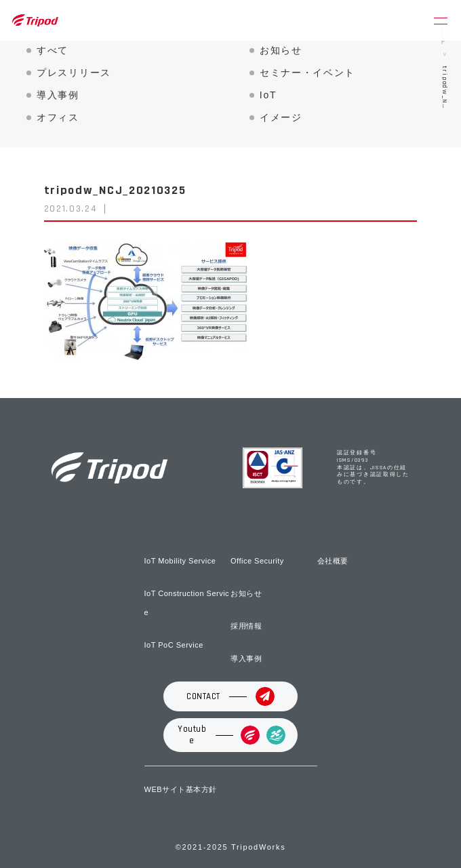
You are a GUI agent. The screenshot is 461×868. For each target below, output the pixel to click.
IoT (268, 95)
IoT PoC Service (174, 645)
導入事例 (58, 95)
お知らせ (281, 50)
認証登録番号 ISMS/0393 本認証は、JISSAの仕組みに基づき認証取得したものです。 (373, 468)
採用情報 (246, 626)
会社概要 (333, 561)
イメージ (281, 117)
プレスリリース (74, 73)
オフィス (58, 117)
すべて (53, 50)
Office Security (257, 561)
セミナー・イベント (307, 73)
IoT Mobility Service (180, 561)
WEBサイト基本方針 (181, 789)
